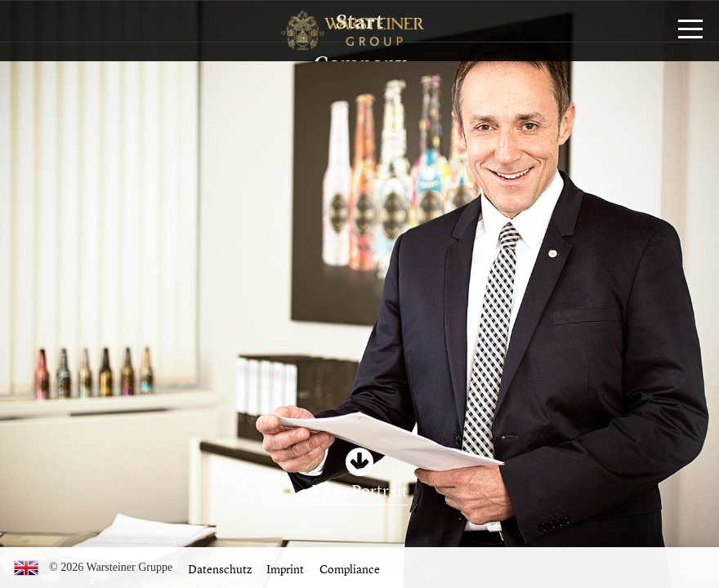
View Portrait (360, 490)
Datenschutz (220, 569)
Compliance (350, 569)
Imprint (285, 569)
